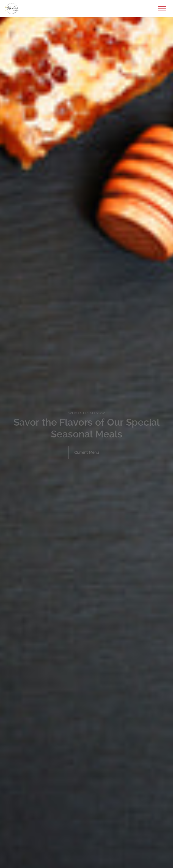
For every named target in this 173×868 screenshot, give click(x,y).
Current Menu (87, 453)
